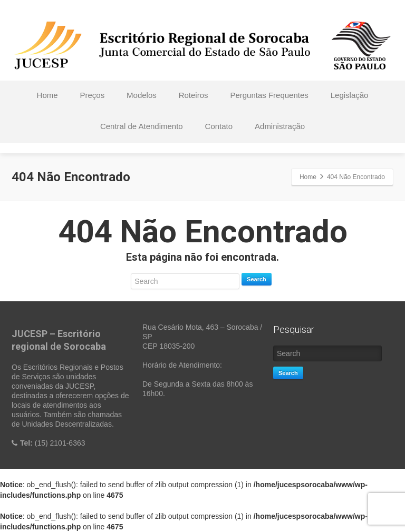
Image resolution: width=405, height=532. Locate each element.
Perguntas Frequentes (269, 95)
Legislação (350, 95)
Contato (219, 126)
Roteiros (194, 95)
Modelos (142, 95)
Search (257, 279)
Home (47, 95)
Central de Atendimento (142, 126)
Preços (92, 95)
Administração (280, 126)
